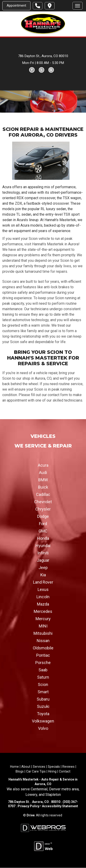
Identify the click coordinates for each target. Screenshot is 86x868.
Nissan (43, 641)
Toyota (43, 714)
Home (14, 767)
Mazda (43, 604)
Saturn (43, 677)
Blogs (20, 772)
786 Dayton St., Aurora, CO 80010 (43, 56)
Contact (65, 772)
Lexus (43, 590)
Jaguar (43, 560)
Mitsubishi (43, 634)
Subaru (43, 699)
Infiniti (43, 553)
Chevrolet (43, 502)
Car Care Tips (36, 772)
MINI (43, 626)
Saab (43, 670)
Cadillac (43, 495)
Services (39, 767)
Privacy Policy (29, 806)
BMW (43, 480)
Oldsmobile (43, 648)
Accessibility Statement (60, 806)
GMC (43, 531)
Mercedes (43, 612)
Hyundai (43, 546)
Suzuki (43, 707)
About (26, 767)
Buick (43, 487)
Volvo (43, 729)
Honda (43, 539)
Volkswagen (43, 721)
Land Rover (43, 582)
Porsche (43, 663)
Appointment (16, 5)
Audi (43, 473)
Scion (43, 685)
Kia (43, 575)
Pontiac (43, 655)
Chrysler (43, 509)
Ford (43, 524)
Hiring (52, 772)
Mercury (43, 619)
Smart (43, 692)
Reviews (68, 767)
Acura (43, 465)
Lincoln (43, 597)
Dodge (43, 517)
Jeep (43, 568)
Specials (54, 767)
